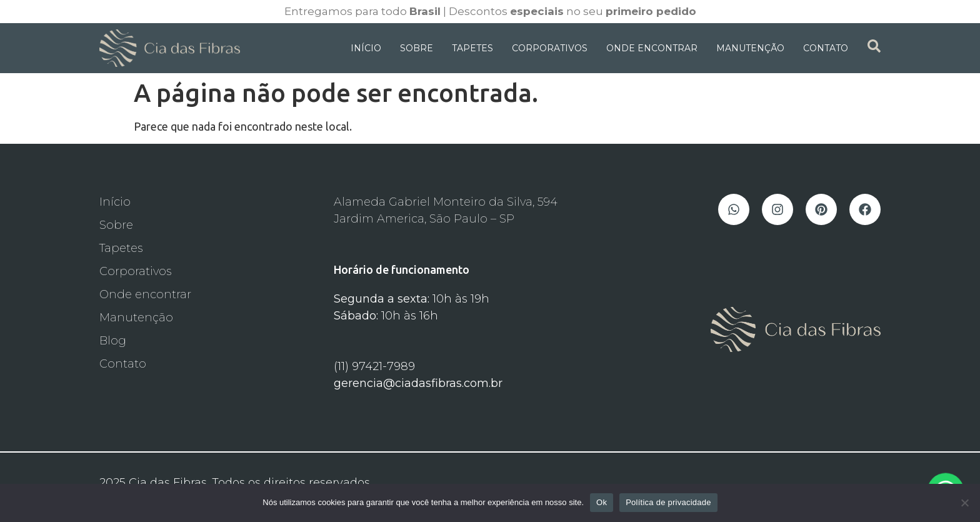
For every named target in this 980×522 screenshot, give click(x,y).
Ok (602, 502)
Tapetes (472, 48)
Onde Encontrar (652, 48)
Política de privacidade (668, 502)
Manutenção (750, 48)
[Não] (964, 503)
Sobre (417, 48)
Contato (826, 48)
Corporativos (550, 48)
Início (366, 48)
